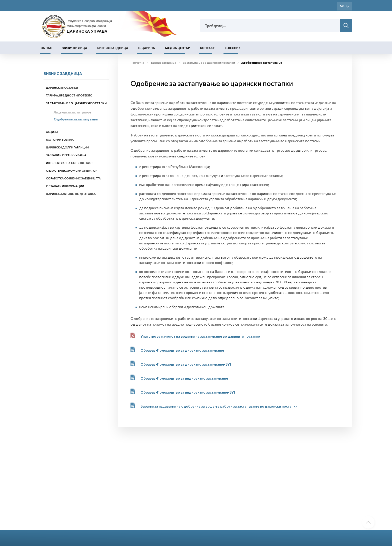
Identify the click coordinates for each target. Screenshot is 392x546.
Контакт (207, 48)
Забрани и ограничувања (66, 155)
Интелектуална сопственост (69, 163)
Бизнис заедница (113, 48)
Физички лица (75, 48)
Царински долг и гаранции (67, 147)
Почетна (138, 62)
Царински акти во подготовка (71, 194)
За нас (47, 48)
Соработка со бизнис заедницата (73, 178)
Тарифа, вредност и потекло (69, 95)
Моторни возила (60, 140)
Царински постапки (62, 88)
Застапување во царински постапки (76, 103)
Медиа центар (177, 48)
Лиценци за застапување (72, 112)
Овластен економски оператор (72, 171)
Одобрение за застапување (76, 119)
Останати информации (65, 186)
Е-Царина (147, 48)
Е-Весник (233, 48)
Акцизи (52, 132)
